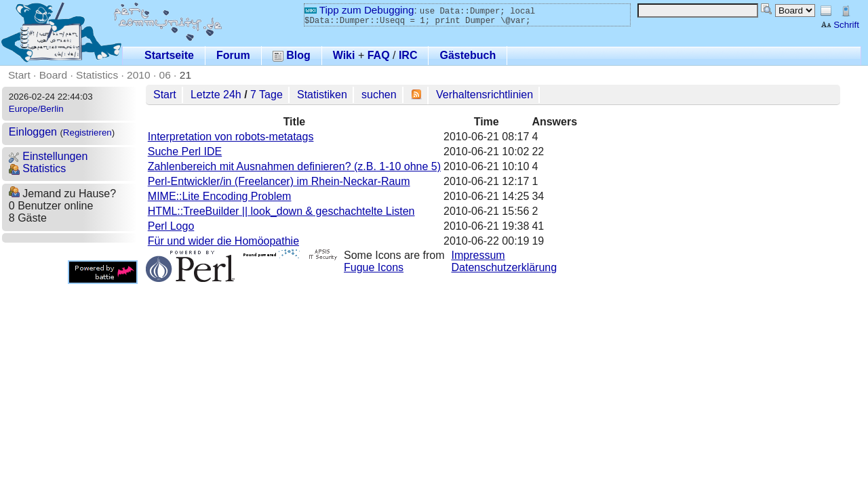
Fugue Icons (374, 267)
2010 (139, 75)
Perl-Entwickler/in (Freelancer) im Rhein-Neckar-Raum (279, 181)
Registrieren (87, 133)
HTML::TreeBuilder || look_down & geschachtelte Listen (281, 211)
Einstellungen (48, 156)
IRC (408, 55)
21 (185, 75)
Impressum (478, 255)
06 (165, 75)
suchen (379, 95)
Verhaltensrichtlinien (485, 95)
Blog (292, 55)
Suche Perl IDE (185, 151)
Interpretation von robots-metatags (231, 137)
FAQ (379, 55)
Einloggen (33, 132)
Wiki (344, 55)
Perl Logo (171, 226)
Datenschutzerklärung (505, 267)
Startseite (169, 55)
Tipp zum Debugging (359, 10)
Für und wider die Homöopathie (223, 241)
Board (53, 75)
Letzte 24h (216, 95)
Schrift (840, 25)
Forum (233, 55)
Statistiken (322, 95)
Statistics (97, 75)
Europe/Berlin (36, 109)
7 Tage (267, 95)
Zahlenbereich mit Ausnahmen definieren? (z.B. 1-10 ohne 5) (294, 166)
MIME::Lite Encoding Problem (220, 196)
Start (19, 75)
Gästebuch (468, 55)
